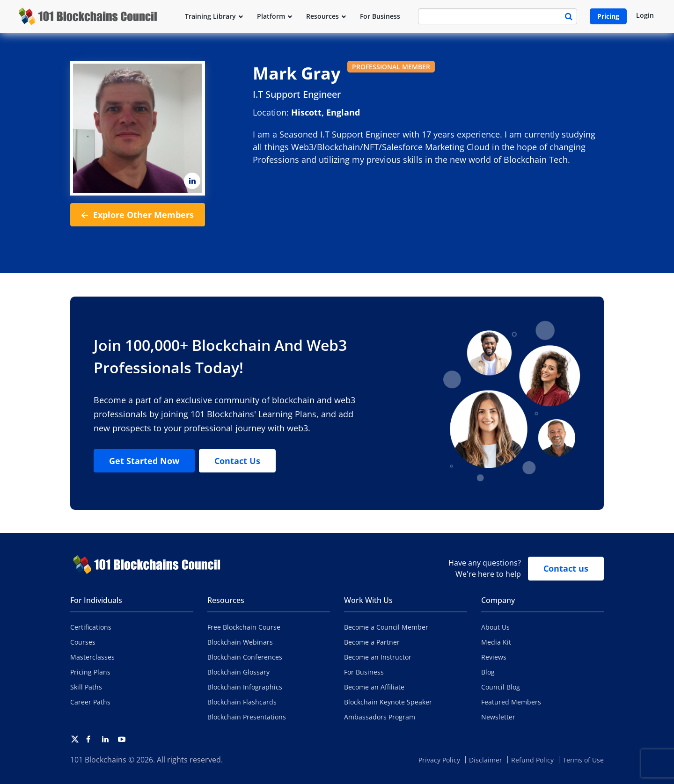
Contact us (566, 568)
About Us (495, 627)
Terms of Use (583, 760)
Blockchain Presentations (247, 717)
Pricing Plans (90, 672)
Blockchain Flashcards (242, 702)
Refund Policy (532, 760)
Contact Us (237, 461)
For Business (364, 672)
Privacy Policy (439, 760)
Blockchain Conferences (245, 657)
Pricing (608, 16)
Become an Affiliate (374, 687)
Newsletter (498, 717)
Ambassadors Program (380, 717)
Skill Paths (86, 687)
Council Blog (501, 687)
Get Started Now (144, 461)
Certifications (91, 627)
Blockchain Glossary (238, 672)
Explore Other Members (138, 215)
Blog (488, 672)
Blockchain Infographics (245, 687)
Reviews (494, 657)
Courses (83, 642)
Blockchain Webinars (240, 642)
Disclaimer (486, 760)
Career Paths (90, 702)
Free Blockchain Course (244, 627)
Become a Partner (372, 642)
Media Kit (496, 642)
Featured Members (511, 702)
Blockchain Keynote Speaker (388, 702)
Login (645, 15)
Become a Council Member (386, 627)
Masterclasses (92, 657)
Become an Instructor (378, 657)
